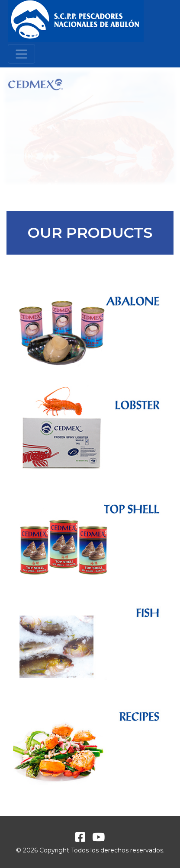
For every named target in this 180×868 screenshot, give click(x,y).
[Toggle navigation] (21, 54)
